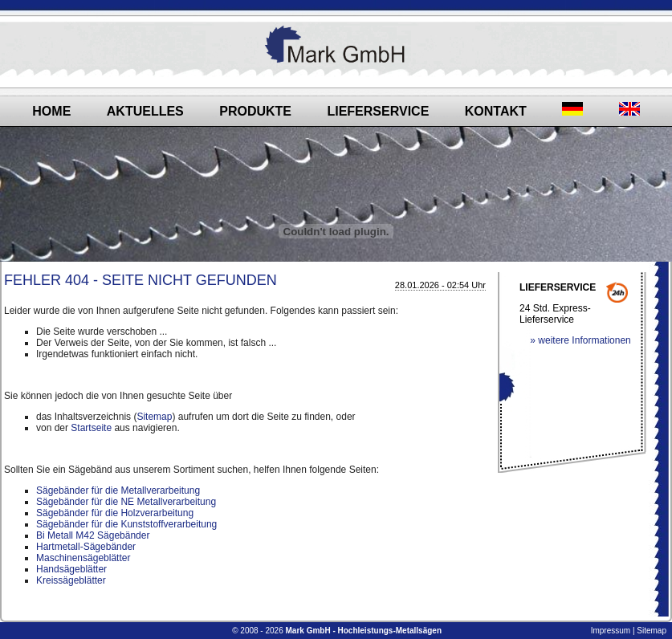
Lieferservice (378, 111)
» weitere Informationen (580, 340)
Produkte (255, 111)
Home (51, 111)
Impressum (611, 631)
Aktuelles (145, 111)
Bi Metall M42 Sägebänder (93, 535)
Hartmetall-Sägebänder (86, 547)
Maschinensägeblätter (83, 558)
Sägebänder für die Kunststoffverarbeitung (126, 524)
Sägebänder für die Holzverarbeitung (115, 513)
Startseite (91, 428)
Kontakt (496, 111)
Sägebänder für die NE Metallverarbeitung (126, 502)
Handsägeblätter (71, 569)
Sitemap (154, 417)
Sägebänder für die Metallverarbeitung (118, 490)
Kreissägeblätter (71, 580)
